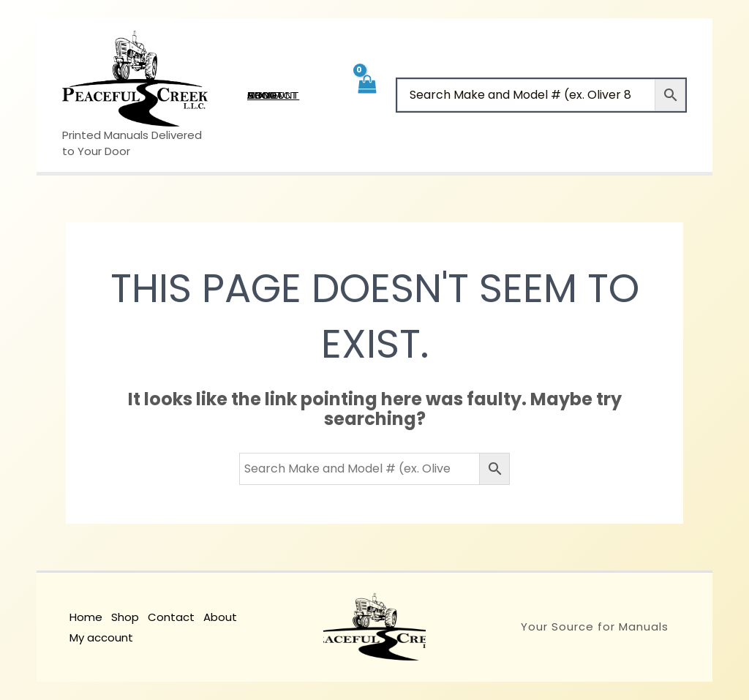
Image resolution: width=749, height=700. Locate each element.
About (220, 617)
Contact (171, 617)
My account (101, 637)
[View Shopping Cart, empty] (366, 95)
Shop (125, 617)
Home (86, 617)
